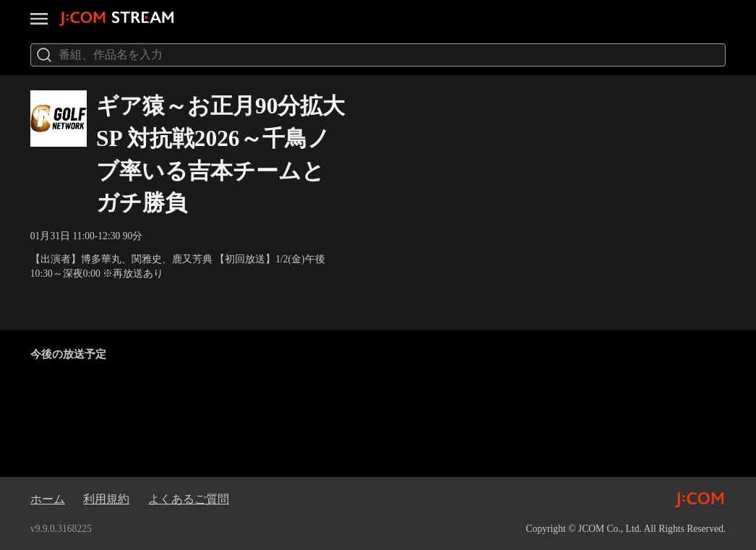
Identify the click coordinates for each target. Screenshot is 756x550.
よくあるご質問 (189, 499)
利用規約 (106, 499)
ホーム (48, 499)
